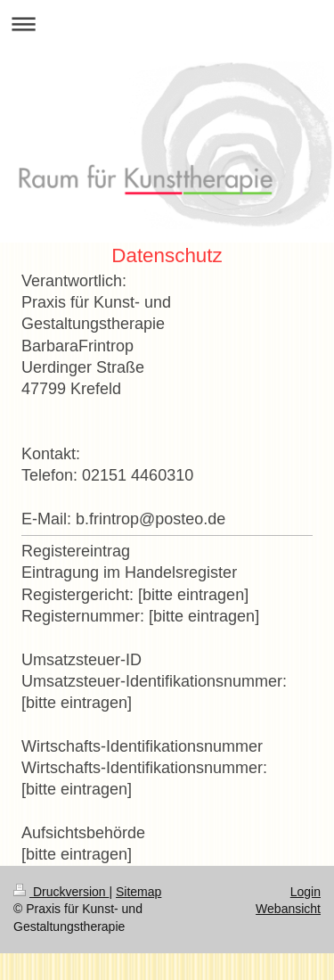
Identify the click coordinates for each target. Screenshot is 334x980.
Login (305, 892)
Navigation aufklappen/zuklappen (167, 24)
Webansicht (288, 909)
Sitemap (138, 892)
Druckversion (61, 892)
